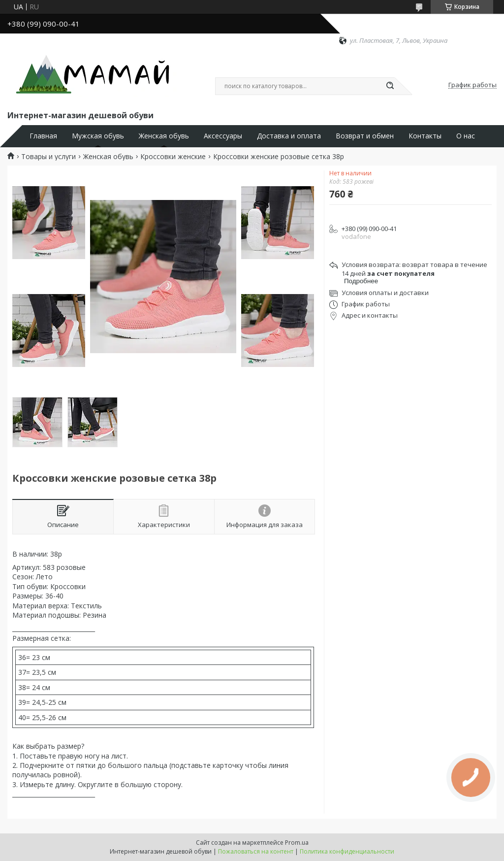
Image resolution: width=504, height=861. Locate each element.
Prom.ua (297, 843)
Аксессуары (223, 136)
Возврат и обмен (365, 136)
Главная (43, 136)
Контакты (425, 136)
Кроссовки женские (173, 157)
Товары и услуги (48, 157)
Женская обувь (164, 136)
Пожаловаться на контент (256, 851)
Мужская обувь (98, 136)
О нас (466, 136)
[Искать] (390, 86)
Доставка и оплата (289, 136)
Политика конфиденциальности (347, 851)
